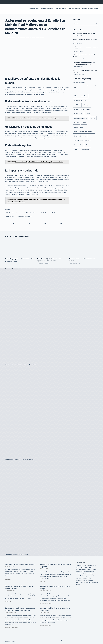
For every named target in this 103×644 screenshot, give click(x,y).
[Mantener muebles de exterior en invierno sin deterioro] (83, 248)
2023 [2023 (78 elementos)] (76, 96)
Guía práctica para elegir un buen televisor (84, 33)
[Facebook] (13, 224)
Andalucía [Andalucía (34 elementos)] (77, 105)
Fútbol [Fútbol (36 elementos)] (88, 114)
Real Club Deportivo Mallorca (25, 216)
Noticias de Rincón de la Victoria (45, 2)
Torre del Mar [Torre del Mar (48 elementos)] (78, 145)
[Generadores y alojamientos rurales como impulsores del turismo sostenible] (51, 248)
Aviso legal (88, 641)
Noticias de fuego (34, 9)
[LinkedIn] (61, 224)
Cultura (72, 2)
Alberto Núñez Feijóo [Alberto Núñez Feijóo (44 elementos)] (80, 100)
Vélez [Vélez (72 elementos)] (76, 149)
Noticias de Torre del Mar (11, 2)
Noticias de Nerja (64, 2)
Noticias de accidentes (74, 9)
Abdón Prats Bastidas (12, 213)
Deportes (78, 2)
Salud (56, 2)
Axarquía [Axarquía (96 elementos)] (87, 105)
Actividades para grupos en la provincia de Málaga (20, 259)
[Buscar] (97, 2)
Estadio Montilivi (42, 213)
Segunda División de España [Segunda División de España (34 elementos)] (82, 140)
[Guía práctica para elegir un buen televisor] (51, 507)
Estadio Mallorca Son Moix (28, 213)
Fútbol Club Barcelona (56, 213)
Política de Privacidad (65, 641)
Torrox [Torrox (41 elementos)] (88, 145)
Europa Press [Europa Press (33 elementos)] (78, 114)
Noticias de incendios (60, 9)
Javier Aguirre (10, 216)
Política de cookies (78, 641)
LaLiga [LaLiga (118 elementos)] (93, 118)
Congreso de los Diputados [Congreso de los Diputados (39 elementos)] (82, 109)
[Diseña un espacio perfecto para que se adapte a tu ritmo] (51, 317)
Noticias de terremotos (47, 9)
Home (56, 641)
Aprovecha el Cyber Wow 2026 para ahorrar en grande (20, 460)
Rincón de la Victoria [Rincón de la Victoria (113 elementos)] (80, 136)
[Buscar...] (84, 24)
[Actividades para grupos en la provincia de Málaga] (20, 248)
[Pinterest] (45, 224)
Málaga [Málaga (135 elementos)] (76, 123)
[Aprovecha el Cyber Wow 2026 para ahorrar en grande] (51, 412)
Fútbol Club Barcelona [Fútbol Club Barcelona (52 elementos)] (81, 118)
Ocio (20, 2)
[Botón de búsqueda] (96, 24)
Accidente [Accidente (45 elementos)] (84, 96)
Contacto (95, 641)
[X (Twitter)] (29, 224)
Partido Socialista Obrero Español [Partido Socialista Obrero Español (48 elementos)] (84, 132)
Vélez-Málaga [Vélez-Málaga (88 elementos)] (86, 149)
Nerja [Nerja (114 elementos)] (84, 123)
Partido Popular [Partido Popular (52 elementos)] (79, 127)
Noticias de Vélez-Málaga (29, 2)
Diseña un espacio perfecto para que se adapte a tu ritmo (21, 365)
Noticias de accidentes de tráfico (90, 9)
